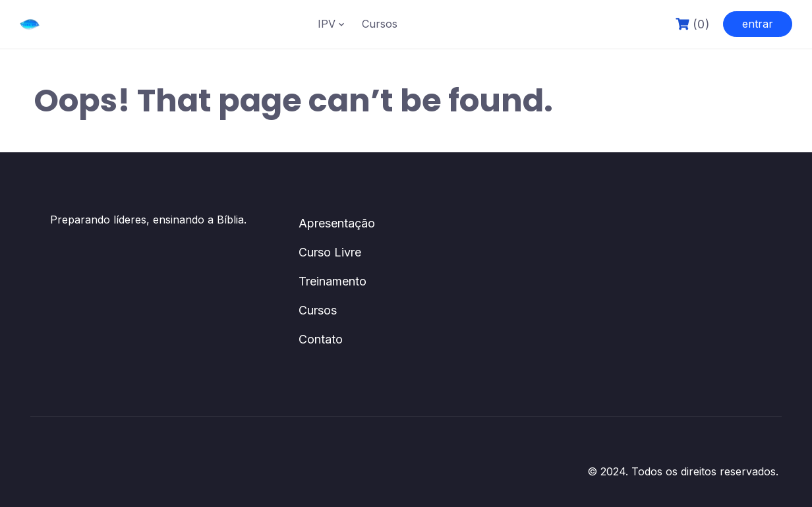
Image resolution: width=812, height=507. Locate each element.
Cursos (380, 24)
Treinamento (333, 281)
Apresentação (337, 223)
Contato (321, 339)
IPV (327, 24)
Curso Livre (330, 252)
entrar (758, 24)
